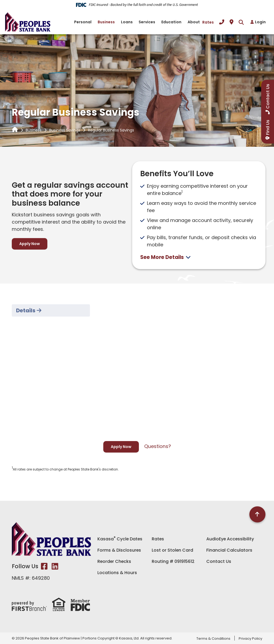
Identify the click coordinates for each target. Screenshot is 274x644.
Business (34, 130)
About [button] (194, 22)
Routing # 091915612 (173, 561)
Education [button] (171, 22)
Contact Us (219, 561)
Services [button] (147, 22)
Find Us (268, 127)
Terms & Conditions (213, 639)
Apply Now (30, 244)
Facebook (44, 566)
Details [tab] (26, 330)
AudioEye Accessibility (230, 539)
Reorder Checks (115, 561)
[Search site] (241, 22)
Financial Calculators (229, 550)
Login (260, 22)
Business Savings (65, 130)
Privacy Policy (250, 639)
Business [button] (106, 22)
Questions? (158, 446)
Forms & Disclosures (119, 550)
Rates (208, 22)
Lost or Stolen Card (173, 550)
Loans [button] (127, 22)
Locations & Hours (117, 572)
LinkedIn (55, 566)
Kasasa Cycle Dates (120, 539)
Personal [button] (83, 22)
